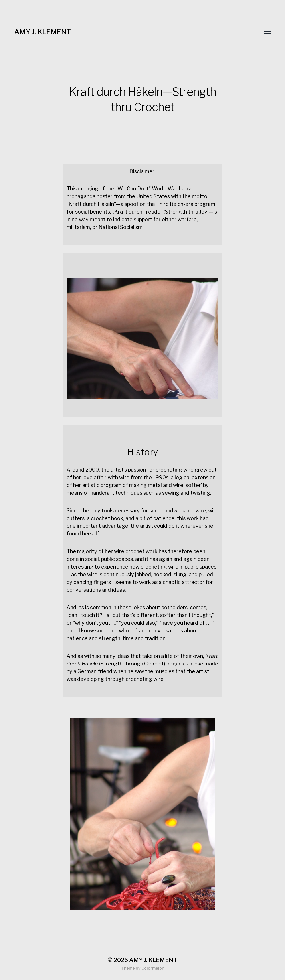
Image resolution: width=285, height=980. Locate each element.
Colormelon (153, 968)
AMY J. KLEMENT (43, 32)
